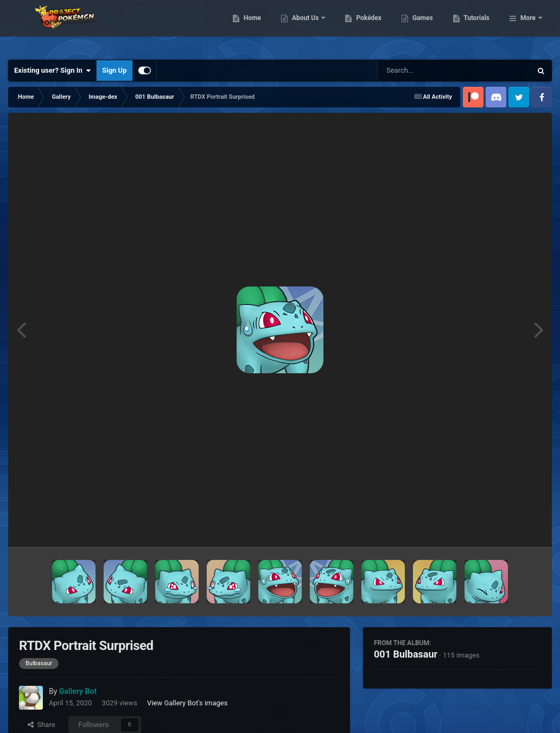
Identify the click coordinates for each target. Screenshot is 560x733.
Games (478, 27)
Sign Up (114, 70)
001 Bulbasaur (406, 654)
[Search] (427, 71)
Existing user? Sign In (52, 71)
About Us (362, 27)
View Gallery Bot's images (187, 703)
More (528, 27)
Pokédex (425, 27)
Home (308, 27)
